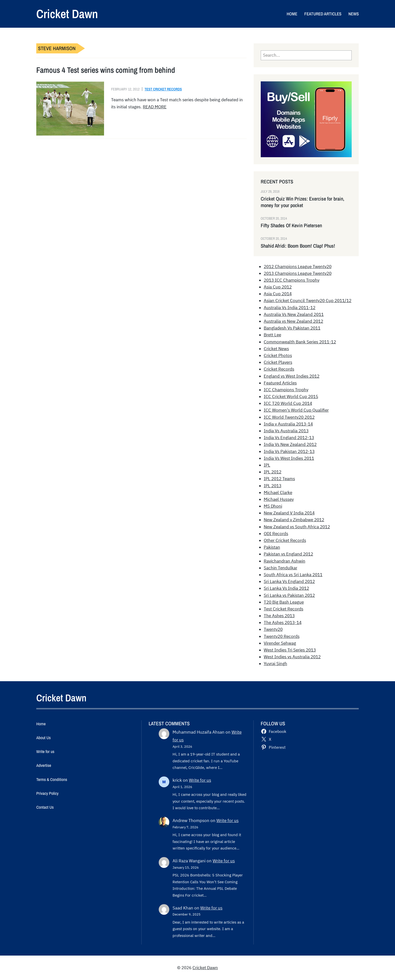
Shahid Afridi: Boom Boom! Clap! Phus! (298, 246)
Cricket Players (278, 362)
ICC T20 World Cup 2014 (288, 403)
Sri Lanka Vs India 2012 (286, 588)
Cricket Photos (278, 355)
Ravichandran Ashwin (285, 561)
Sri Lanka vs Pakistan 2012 (289, 595)
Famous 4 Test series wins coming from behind (106, 70)
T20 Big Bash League (284, 602)
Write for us (200, 780)
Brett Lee (272, 335)
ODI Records (276, 534)
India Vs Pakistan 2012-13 (289, 451)
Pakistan (272, 547)
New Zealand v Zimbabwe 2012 (294, 520)
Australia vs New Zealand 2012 (293, 321)
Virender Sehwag (280, 643)
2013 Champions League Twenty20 (298, 273)
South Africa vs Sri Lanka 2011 (293, 575)
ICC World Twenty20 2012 (289, 417)
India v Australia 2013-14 (288, 424)
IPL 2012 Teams (279, 479)
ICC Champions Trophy (286, 390)
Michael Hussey (279, 499)
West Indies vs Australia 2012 (292, 657)
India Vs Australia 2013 (286, 431)
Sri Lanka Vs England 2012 (289, 581)
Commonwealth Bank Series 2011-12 (300, 342)
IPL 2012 (273, 472)
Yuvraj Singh (275, 664)
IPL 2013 (273, 486)
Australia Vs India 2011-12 (290, 308)
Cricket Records (279, 369)
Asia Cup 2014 (278, 294)
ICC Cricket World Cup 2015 (291, 397)
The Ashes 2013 (279, 616)
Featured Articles (280, 383)
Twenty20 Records (282, 636)
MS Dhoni (273, 506)
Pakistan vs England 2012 (288, 554)
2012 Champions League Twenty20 (298, 267)
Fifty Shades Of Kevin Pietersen (291, 225)
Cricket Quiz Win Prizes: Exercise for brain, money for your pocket (303, 202)
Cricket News (276, 349)
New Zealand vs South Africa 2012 (297, 527)
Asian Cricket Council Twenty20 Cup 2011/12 (308, 301)
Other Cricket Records (285, 540)
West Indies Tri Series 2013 (290, 650)
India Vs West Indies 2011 (289, 458)
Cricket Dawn (67, 14)
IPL (267, 465)
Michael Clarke (278, 493)
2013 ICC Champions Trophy (292, 280)
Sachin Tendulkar (281, 568)
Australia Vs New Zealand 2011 (294, 314)
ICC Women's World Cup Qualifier (296, 410)
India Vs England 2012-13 (289, 438)
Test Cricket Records (163, 89)
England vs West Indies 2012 (292, 376)
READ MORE (155, 107)
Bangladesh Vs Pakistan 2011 (292, 328)
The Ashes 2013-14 (283, 623)
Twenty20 (273, 629)
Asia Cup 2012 (278, 287)
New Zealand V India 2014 (289, 513)
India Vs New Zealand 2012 (290, 444)
